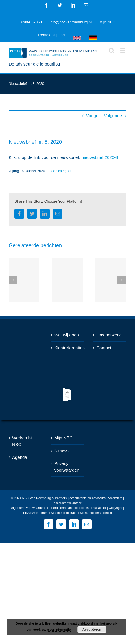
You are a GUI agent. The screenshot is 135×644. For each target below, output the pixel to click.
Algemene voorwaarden (28, 508)
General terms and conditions (68, 508)
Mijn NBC (63, 438)
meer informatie (59, 630)
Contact (104, 348)
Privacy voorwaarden (67, 467)
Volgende (113, 115)
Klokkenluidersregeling (96, 513)
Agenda (20, 457)
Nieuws (61, 451)
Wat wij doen (67, 335)
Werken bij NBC (22, 441)
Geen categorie (61, 171)
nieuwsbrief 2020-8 (100, 157)
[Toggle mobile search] (112, 51)
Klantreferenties (68, 348)
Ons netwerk (108, 335)
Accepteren (92, 630)
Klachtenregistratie (64, 513)
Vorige (92, 115)
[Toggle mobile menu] (123, 51)
